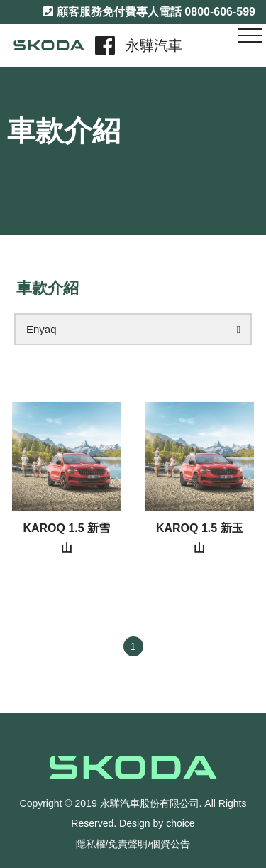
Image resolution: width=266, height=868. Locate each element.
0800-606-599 (220, 12)
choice (180, 823)
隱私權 (91, 844)
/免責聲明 (127, 844)
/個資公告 (170, 844)
